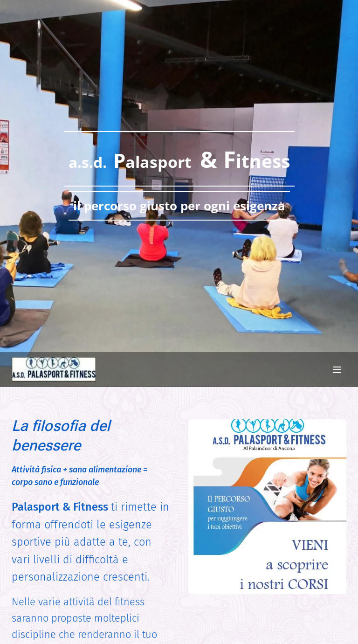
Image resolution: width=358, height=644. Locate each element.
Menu (337, 370)
